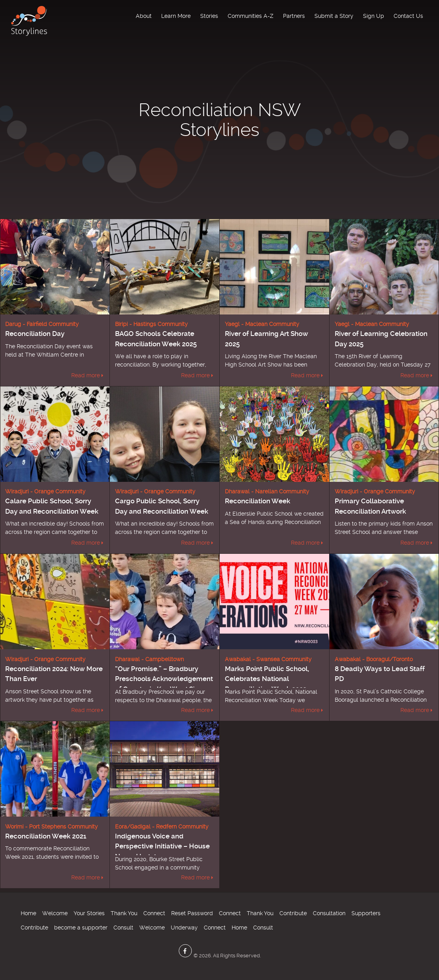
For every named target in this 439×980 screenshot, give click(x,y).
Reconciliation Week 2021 (46, 836)
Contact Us (408, 16)
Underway (184, 928)
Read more (86, 375)
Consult (123, 928)
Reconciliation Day (35, 334)
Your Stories (89, 913)
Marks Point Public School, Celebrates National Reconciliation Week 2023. (267, 679)
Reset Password (192, 913)
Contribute (293, 913)
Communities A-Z (251, 16)
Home (28, 913)
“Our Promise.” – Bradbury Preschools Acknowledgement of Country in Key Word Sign (164, 679)
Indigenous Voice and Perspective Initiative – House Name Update (162, 846)
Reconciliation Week (258, 501)
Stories (209, 16)
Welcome (55, 913)
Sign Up (374, 16)
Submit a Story (334, 16)
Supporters (366, 913)
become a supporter (81, 928)
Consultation (329, 913)
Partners (294, 16)
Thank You (124, 913)
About (144, 16)
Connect (154, 913)
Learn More (176, 16)
